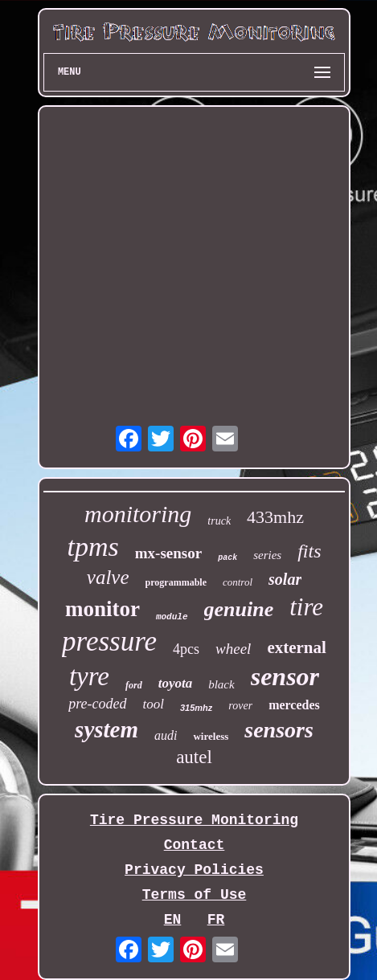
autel (194, 757)
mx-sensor (168, 553)
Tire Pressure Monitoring (194, 820)
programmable (176, 582)
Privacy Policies (194, 870)
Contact (195, 845)
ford (134, 685)
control (238, 582)
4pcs (186, 649)
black (221, 684)
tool (154, 704)
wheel (233, 649)
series (267, 555)
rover (240, 706)
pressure (109, 641)
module (172, 617)
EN (173, 920)
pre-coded (97, 704)
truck (219, 521)
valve (108, 577)
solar (285, 579)
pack (227, 558)
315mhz (196, 708)
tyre (89, 676)
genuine (239, 609)
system (107, 729)
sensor (285, 676)
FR (216, 920)
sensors (279, 730)
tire (306, 607)
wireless (211, 736)
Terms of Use (195, 895)
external (296, 647)
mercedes (294, 705)
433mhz (275, 517)
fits (309, 551)
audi (166, 735)
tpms (93, 547)
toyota (176, 683)
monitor (102, 609)
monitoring (138, 514)
